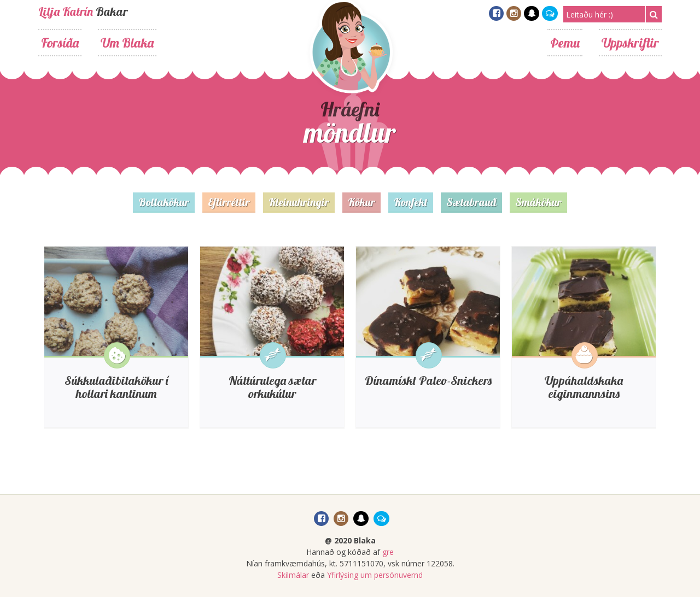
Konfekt (411, 202)
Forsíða (60, 43)
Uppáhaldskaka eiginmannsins (584, 387)
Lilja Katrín (66, 11)
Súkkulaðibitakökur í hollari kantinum (116, 387)
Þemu (565, 43)
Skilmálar (293, 575)
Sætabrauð (471, 202)
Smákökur (538, 202)
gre (388, 552)
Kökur (361, 202)
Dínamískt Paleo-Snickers (428, 381)
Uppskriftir (630, 43)
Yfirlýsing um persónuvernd (375, 575)
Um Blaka (127, 43)
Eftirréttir (229, 202)
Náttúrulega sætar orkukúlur (272, 387)
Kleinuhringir (299, 202)
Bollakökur (164, 202)
